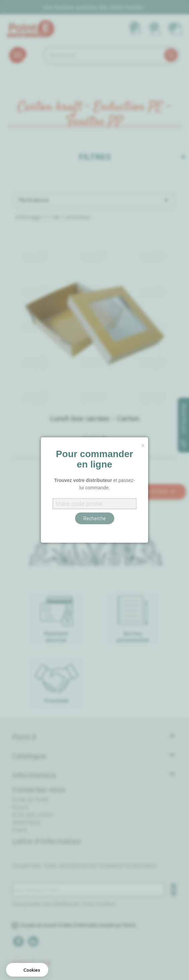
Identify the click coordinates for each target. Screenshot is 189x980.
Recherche (95, 518)
